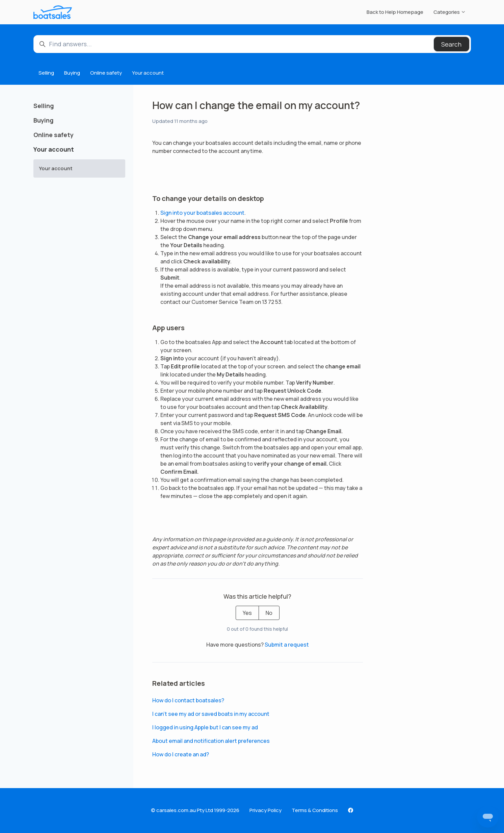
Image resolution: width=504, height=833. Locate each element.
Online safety (106, 73)
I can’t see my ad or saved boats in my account (211, 714)
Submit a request (287, 645)
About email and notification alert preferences (211, 741)
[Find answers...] (252, 44)
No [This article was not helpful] (269, 613)
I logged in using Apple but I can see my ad (205, 727)
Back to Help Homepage (395, 12)
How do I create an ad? (181, 754)
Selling (46, 73)
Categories (450, 12)
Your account (148, 73)
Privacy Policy (266, 810)
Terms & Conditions (315, 810)
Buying (72, 73)
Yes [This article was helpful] (247, 613)
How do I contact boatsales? (188, 700)
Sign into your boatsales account (202, 213)
